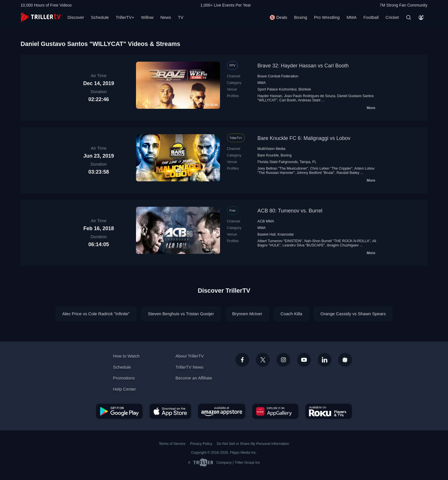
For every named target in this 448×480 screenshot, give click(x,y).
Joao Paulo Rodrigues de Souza (310, 96)
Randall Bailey (348, 173)
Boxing (301, 17)
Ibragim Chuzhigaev (343, 245)
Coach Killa (291, 314)
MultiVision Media (271, 149)
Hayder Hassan (270, 96)
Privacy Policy (201, 444)
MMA (352, 17)
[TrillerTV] (41, 17)
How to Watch (126, 356)
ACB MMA (266, 221)
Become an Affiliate (194, 378)
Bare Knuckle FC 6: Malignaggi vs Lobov (304, 138)
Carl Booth (288, 100)
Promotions (124, 378)
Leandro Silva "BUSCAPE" (304, 245)
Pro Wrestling (327, 17)
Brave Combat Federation (278, 76)
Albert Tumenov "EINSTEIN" (280, 241)
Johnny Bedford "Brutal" (315, 173)
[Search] (409, 17)
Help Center (125, 389)
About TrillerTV (190, 356)
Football (371, 17)
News (166, 17)
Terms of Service (172, 444)
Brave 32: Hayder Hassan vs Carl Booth (303, 66)
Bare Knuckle (268, 155)
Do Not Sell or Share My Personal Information (253, 444)
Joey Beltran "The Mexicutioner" (283, 168)
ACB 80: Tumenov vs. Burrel (290, 211)
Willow (147, 17)
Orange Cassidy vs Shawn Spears (353, 314)
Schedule (100, 17)
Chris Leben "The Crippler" (331, 168)
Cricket (392, 17)
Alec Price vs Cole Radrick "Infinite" (96, 314)
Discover (76, 17)
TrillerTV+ (125, 17)
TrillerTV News (189, 367)
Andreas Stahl (309, 100)
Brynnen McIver (247, 314)
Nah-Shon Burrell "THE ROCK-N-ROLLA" (337, 241)
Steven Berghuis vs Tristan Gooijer (181, 314)
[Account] (421, 17)
